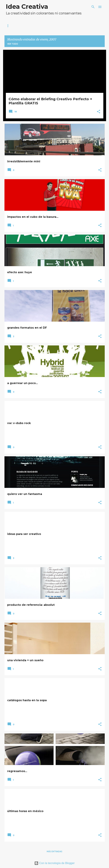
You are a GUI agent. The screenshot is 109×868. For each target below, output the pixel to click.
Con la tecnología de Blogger (55, 863)
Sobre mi (30, 26)
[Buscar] (93, 7)
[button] (99, 112)
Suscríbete (77, 26)
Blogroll (52, 26)
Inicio (10, 26)
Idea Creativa (27, 7)
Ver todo (13, 44)
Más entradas (55, 851)
